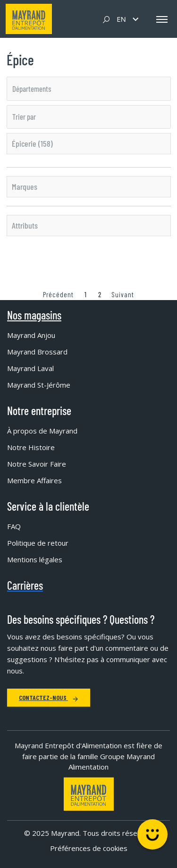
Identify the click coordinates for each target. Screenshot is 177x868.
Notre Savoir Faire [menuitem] (37, 464)
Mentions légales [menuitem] (35, 559)
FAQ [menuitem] (14, 526)
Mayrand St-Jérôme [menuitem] (39, 385)
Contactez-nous (49, 697)
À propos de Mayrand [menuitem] (42, 431)
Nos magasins (34, 315)
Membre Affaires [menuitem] (34, 480)
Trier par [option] (24, 116)
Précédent (58, 294)
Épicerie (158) (32, 144)
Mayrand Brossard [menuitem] (37, 352)
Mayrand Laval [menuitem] (30, 368)
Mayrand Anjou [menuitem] (31, 335)
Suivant (123, 294)
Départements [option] (32, 89)
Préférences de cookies (89, 848)
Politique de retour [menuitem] (38, 543)
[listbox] (89, 89)
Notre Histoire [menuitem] (31, 447)
